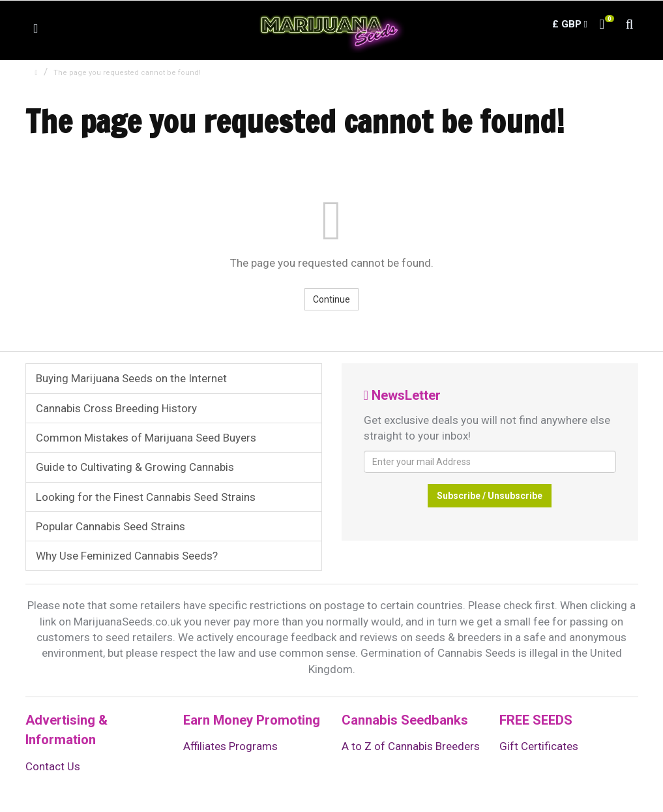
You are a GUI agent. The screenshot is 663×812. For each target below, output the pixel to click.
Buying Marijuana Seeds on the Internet (131, 378)
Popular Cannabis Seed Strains (110, 526)
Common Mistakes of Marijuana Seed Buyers (146, 438)
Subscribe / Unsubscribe (490, 496)
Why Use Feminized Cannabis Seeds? (127, 556)
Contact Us (53, 766)
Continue (331, 299)
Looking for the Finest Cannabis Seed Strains (146, 497)
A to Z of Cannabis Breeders (411, 746)
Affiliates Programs (230, 746)
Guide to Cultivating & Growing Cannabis (135, 467)
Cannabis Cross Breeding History (116, 408)
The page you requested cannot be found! (127, 73)
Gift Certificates (539, 746)
